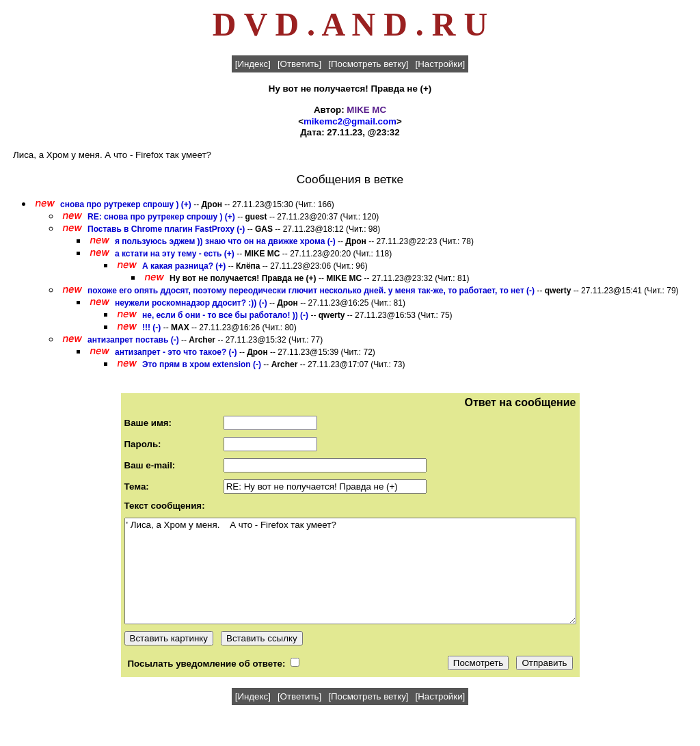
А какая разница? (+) (184, 266)
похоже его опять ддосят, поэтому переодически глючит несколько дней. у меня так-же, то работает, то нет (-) (311, 291)
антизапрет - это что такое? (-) (176, 352)
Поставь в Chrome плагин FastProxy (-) (166, 229)
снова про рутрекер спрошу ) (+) (126, 204)
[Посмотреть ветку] (368, 64)
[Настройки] (441, 64)
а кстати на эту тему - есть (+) (175, 254)
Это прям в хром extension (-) (202, 364)
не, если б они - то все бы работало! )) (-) (225, 315)
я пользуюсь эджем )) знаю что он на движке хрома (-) (225, 241)
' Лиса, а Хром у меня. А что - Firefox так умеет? (350, 571)
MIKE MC (366, 110)
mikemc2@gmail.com (350, 121)
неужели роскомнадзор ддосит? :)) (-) (191, 303)
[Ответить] (299, 64)
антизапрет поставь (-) (133, 340)
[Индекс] (253, 64)
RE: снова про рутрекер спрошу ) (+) (161, 217)
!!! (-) (151, 328)
